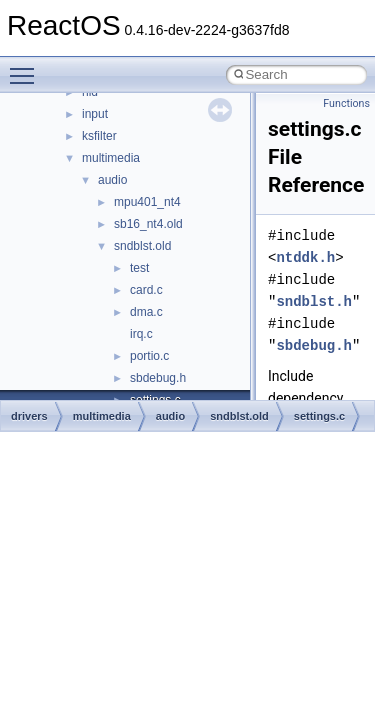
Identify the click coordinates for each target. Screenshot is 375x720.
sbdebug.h (158, 378)
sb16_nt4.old (148, 224)
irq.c (141, 334)
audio (112, 180)
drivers (29, 416)
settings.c (319, 416)
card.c (146, 290)
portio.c (149, 356)
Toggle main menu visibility (27, 67)
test (139, 268)
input (95, 114)
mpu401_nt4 (147, 202)
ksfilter (99, 136)
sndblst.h (314, 301)
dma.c (146, 312)
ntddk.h (305, 257)
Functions (346, 103)
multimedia (111, 158)
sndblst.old (142, 246)
